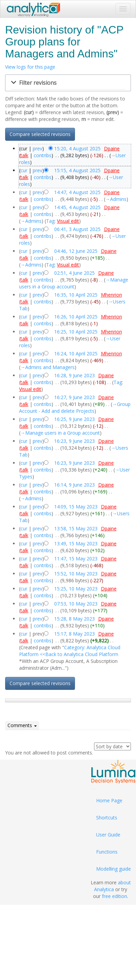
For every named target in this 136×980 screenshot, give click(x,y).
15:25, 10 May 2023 (76, 589)
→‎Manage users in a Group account (74, 283)
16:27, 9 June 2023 (74, 397)
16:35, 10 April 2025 (76, 295)
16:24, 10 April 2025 (76, 353)
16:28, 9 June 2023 (74, 375)
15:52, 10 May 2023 (76, 574)
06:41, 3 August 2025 (77, 229)
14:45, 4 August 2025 (77, 207)
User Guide (108, 835)
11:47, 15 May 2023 (76, 559)
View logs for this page (30, 67)
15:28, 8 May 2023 (74, 619)
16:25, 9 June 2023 (74, 419)
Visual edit (68, 221)
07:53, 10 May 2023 (76, 604)
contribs (43, 155)
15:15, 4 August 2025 (77, 170)
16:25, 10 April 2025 (76, 332)
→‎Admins (116, 199)
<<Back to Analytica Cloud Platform (79, 654)
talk (24, 155)
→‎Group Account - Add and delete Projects (75, 407)
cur (24, 170)
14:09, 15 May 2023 (76, 507)
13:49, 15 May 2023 (76, 543)
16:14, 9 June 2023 (74, 485)
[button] (68, 83)
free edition (115, 896)
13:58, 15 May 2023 (76, 528)
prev (37, 148)
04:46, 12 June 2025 (76, 251)
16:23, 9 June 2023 (74, 441)
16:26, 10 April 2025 (76, 317)
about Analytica (112, 886)
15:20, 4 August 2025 (77, 148)
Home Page (109, 800)
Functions (107, 852)
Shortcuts (107, 818)
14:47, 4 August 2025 (77, 192)
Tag (50, 221)
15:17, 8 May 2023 (74, 634)
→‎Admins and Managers (48, 367)
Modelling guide (114, 869)
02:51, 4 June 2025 (74, 273)
